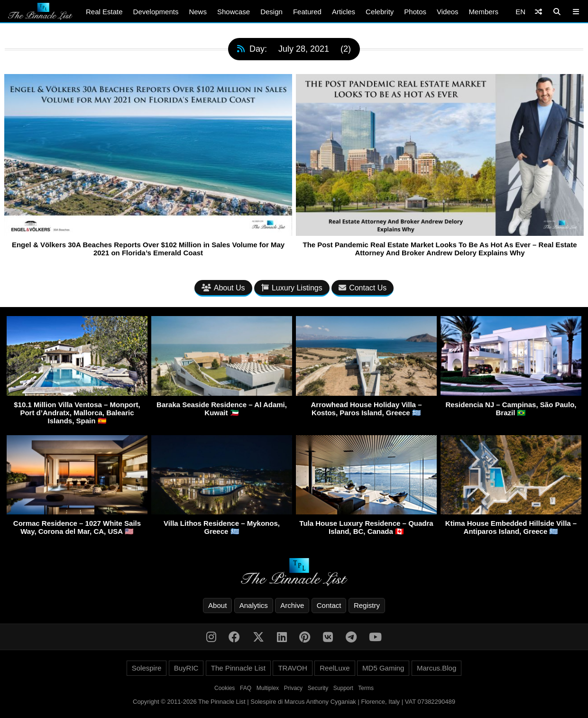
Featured (307, 12)
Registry (367, 605)
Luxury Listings (292, 288)
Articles (344, 12)
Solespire (147, 668)
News (198, 12)
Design (271, 12)
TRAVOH (292, 668)
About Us (223, 288)
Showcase (234, 12)
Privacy (293, 688)
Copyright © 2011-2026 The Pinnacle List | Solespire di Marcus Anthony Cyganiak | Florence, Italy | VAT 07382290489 (294, 702)
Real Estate (104, 12)
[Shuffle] (538, 12)
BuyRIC (186, 668)
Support (343, 688)
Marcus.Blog (436, 668)
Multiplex (268, 688)
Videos (448, 12)
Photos (415, 12)
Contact (329, 605)
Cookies (225, 688)
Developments (156, 12)
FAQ (246, 688)
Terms (366, 688)
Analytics (254, 605)
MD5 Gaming (383, 668)
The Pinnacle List (238, 668)
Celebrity (380, 12)
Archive (292, 605)
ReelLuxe (335, 668)
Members (484, 12)
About (217, 605)
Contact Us (363, 288)
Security (318, 688)
